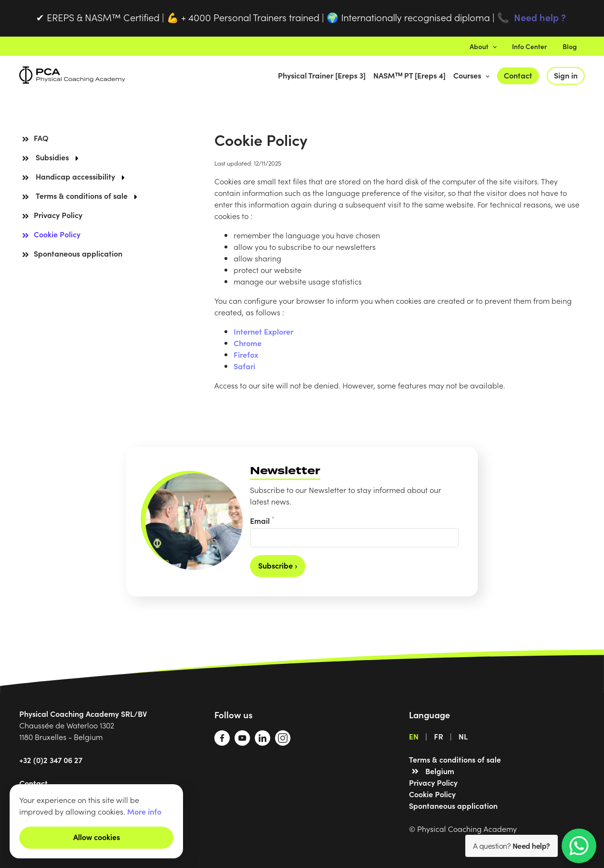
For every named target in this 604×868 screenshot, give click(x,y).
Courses (471, 75)
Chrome (248, 343)
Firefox (246, 354)
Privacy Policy (58, 215)
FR (439, 736)
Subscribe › (278, 565)
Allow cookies (97, 837)
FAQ (41, 138)
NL (463, 736)
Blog (570, 46)
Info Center (530, 46)
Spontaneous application (78, 253)
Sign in (566, 75)
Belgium (440, 771)
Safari (244, 366)
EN (414, 736)
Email (262, 520)
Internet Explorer (263, 331)
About (483, 46)
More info (144, 811)
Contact (518, 75)
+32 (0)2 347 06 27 (51, 760)
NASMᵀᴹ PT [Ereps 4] (409, 75)
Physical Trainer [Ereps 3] (322, 75)
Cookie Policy (57, 234)
